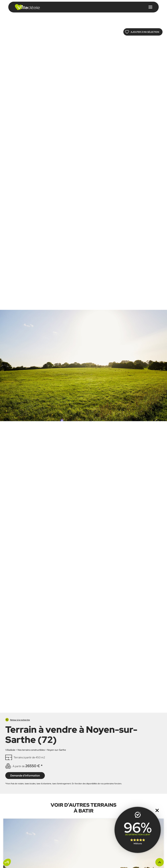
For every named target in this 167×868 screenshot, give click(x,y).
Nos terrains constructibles (31, 750)
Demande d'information (25, 775)
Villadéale (10, 750)
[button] (7, 862)
